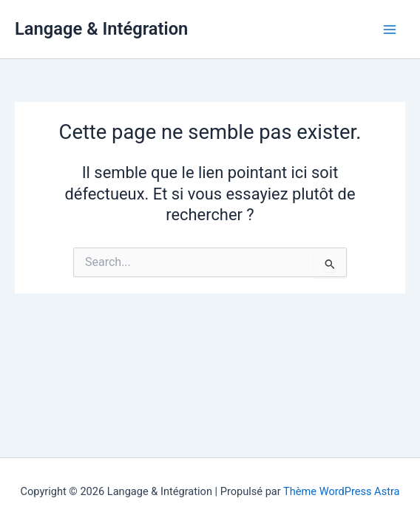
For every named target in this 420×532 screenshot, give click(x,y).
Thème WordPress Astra (341, 491)
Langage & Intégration (101, 29)
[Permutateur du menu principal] (390, 30)
